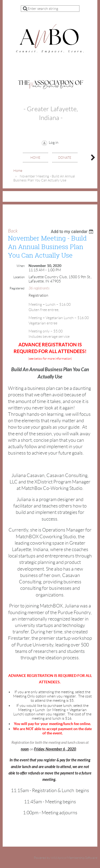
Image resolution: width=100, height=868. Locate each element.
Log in (54, 142)
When (21, 266)
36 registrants (39, 288)
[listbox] (73, 232)
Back (13, 231)
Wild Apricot (59, 858)
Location (19, 277)
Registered (17, 288)
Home (18, 171)
